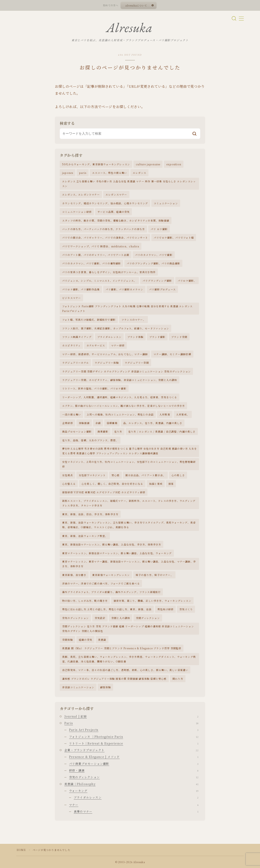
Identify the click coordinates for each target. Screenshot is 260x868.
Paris (131, 723)
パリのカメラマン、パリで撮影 (154, 255)
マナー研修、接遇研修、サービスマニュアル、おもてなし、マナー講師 (105, 354)
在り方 (118, 431)
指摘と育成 (156, 484)
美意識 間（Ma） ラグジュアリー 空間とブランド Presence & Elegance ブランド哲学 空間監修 (122, 648)
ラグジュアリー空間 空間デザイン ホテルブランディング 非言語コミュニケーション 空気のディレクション (126, 371)
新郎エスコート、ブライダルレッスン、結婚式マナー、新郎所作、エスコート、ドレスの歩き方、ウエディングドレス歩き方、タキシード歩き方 (129, 503)
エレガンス (140, 173)
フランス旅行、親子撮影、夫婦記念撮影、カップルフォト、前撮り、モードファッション (116, 328)
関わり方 (178, 679)
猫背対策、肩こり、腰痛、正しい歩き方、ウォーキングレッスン (152, 601)
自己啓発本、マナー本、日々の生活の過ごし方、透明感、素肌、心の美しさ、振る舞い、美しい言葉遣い (125, 670)
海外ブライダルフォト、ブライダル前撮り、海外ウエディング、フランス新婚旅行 (111, 592)
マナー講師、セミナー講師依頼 (172, 354)
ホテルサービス (96, 345)
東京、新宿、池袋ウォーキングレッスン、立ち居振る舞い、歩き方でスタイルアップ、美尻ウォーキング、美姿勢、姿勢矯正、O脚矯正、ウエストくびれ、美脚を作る (129, 525)
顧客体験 (106, 687)
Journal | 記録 (131, 716)
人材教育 (165, 414)
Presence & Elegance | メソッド (134, 757)
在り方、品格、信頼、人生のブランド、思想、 (90, 440)
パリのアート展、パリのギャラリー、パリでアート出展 (96, 255)
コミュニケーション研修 (77, 212)
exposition (174, 164)
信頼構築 (112, 423)
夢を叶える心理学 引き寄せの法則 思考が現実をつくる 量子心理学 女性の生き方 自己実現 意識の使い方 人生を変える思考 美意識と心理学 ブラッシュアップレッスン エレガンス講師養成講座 (129, 451)
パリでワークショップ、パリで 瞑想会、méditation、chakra (101, 246)
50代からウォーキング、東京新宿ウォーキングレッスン (96, 164)
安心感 (116, 475)
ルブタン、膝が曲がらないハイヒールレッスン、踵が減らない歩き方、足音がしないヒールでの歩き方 (123, 406)
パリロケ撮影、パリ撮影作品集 (81, 289)
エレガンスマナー (116, 194)
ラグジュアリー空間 (137, 363)
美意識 (102, 640)
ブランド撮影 (157, 337)
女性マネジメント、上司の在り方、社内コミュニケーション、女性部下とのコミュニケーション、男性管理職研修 (129, 464)
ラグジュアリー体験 (107, 363)
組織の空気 (86, 640)
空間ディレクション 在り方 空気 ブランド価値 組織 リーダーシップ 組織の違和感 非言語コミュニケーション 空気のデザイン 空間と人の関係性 (128, 629)
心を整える (69, 484)
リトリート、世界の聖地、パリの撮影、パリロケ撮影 (94, 388)
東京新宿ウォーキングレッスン (111, 575)
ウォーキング (134, 791)
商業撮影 (103, 431)
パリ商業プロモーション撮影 (134, 764)
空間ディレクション (148, 618)
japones (68, 173)
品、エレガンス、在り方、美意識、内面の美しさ (153, 423)
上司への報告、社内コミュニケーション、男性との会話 (120, 414)
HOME (21, 850)
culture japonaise (148, 164)
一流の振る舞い (71, 414)
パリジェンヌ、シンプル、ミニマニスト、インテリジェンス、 (99, 281)
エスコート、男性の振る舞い (110, 173)
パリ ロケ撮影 (159, 229)
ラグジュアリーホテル (75, 363)
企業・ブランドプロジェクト (131, 750)
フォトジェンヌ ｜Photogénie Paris (134, 737)
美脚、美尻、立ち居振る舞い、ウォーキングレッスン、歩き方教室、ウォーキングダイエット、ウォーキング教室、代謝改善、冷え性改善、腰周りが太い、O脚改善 (129, 659)
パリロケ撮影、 (187, 281)
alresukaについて (136, 5)
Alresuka (129, 28)
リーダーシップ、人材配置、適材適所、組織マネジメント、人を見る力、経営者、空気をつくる (120, 397)
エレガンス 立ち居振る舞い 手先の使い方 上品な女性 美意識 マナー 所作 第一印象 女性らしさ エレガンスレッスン (129, 184)
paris (83, 173)
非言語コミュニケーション (78, 687)
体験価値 (84, 423)
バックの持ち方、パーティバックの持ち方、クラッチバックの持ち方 (103, 229)
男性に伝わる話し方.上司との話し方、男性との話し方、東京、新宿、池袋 (107, 609)
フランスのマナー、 (134, 320)
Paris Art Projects (134, 730)
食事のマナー (136, 811)
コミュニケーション (166, 203)
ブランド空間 (179, 337)
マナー (134, 805)
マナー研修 (118, 345)
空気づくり (186, 609)
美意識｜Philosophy (131, 784)
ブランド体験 (135, 337)
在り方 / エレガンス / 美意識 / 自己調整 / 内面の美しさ (162, 431)
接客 (171, 484)
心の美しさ (178, 475)
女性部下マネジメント (92, 475)
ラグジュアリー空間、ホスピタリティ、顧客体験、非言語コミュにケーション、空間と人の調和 (120, 380)
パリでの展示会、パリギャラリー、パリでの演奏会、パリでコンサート (105, 238)
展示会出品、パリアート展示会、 (145, 475)
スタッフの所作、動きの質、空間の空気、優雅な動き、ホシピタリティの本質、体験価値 (116, 220)
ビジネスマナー (71, 298)
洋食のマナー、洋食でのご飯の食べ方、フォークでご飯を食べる (101, 583)
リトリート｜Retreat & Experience (134, 743)
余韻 (98, 423)
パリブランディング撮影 (157, 281)
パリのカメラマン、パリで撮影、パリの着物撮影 (92, 263)
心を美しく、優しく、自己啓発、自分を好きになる (112, 484)
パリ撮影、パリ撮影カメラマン (124, 289)
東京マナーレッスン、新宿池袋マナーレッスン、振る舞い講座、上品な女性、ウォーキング (117, 553)
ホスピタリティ (71, 345)
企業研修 (68, 423)
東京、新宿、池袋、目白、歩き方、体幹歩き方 (90, 514)
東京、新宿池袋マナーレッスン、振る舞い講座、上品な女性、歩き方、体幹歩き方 (112, 544)
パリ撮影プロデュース (162, 289)
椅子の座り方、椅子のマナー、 (154, 575)
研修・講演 (134, 770)
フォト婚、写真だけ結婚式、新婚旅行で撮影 (89, 320)
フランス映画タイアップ (77, 337)
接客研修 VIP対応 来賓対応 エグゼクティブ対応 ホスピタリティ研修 (104, 492)
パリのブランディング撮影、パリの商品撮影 (153, 263)
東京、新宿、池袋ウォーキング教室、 (85, 536)
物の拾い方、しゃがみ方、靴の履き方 (85, 601)
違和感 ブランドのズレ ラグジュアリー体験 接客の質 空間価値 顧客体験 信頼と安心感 (114, 679)
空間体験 (68, 640)
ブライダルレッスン (109, 337)
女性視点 (68, 475)
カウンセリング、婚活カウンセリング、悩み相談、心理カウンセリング (105, 203)
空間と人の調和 (121, 618)
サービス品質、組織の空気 (114, 212)
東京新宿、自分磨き (74, 575)
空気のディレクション (75, 618)
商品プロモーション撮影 (77, 431)
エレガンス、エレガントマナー (81, 194)
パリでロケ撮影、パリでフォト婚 (174, 238)
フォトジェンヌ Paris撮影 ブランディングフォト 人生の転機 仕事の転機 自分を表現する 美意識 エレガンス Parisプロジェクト (127, 308)
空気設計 (100, 618)
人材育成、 (183, 414)
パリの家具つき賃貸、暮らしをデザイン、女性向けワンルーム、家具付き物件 (109, 272)
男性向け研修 (165, 609)
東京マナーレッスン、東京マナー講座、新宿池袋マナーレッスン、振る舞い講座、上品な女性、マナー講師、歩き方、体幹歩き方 (129, 564)
